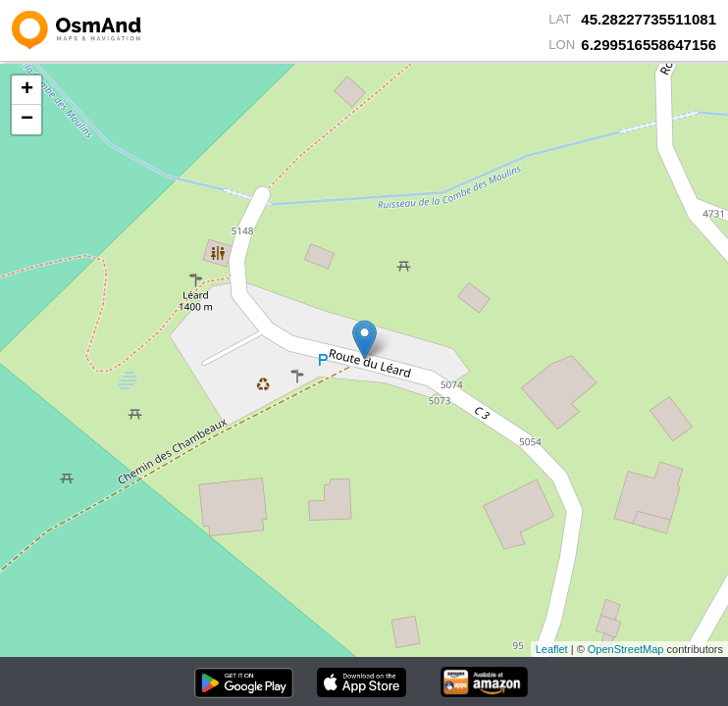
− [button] (27, 120)
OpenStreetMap (626, 649)
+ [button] (27, 90)
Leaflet (552, 649)
